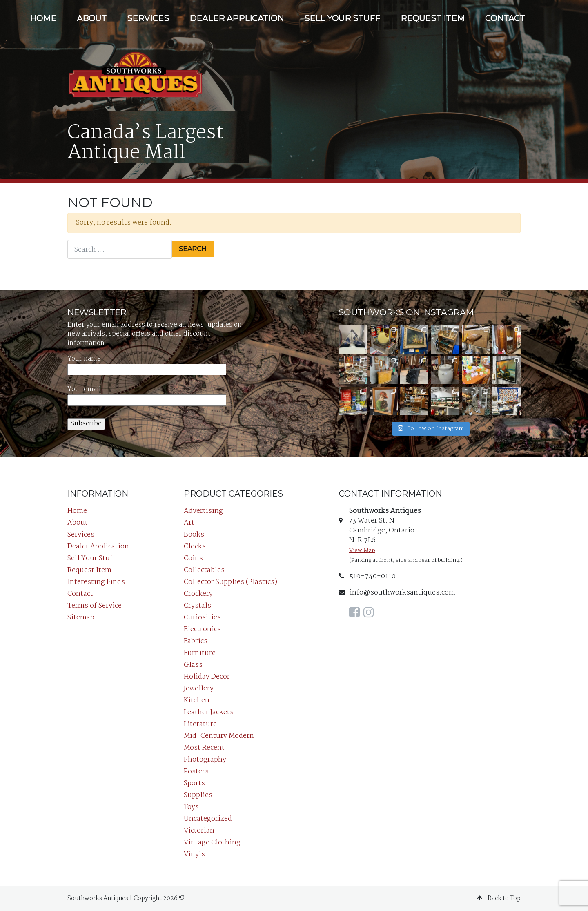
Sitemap (81, 618)
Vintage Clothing (212, 843)
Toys (191, 807)
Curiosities (202, 618)
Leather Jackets (209, 712)
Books (194, 535)
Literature (200, 724)
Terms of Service (95, 606)
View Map (362, 551)
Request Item (433, 18)
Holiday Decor (207, 677)
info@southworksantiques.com (397, 593)
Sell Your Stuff (342, 18)
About (92, 18)
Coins (193, 558)
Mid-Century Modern (219, 736)
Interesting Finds (96, 582)
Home (43, 18)
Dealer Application (237, 18)
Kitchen (197, 701)
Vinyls (194, 854)
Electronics (202, 629)
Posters (196, 772)
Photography (205, 760)
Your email (147, 395)
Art (189, 523)
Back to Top (499, 898)
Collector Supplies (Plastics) (231, 582)
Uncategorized (208, 819)
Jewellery (199, 689)
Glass (193, 665)
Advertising (203, 511)
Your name (147, 364)
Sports (194, 783)
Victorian (199, 831)
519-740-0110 (367, 576)
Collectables (204, 570)
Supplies (198, 795)
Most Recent (204, 748)
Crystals (197, 606)
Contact (505, 18)
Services (148, 18)
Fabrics (196, 641)
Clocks (195, 547)
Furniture (200, 653)
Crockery (198, 594)
